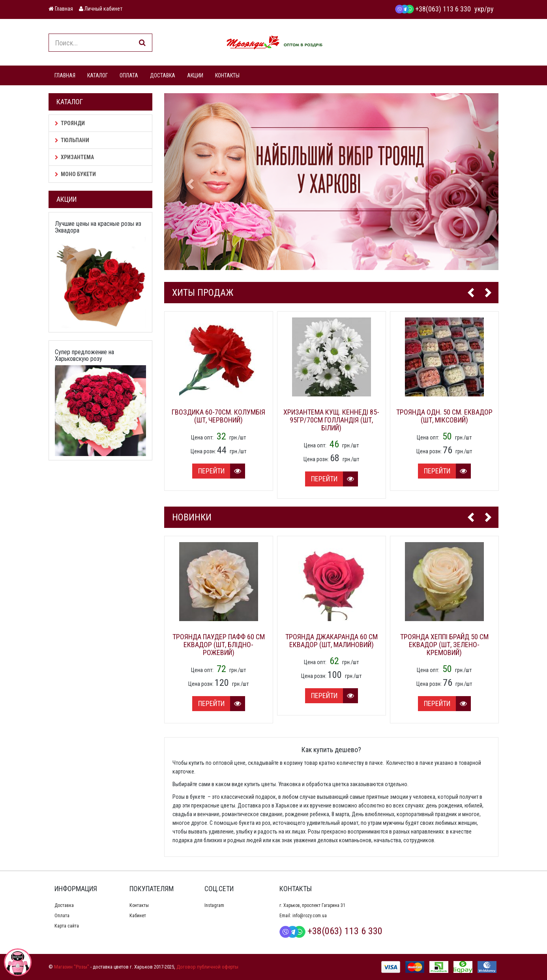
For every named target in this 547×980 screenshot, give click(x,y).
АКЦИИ (195, 75)
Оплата (62, 916)
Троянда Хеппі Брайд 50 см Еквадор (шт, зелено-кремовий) (444, 645)
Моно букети (75, 174)
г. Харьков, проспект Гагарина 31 (312, 905)
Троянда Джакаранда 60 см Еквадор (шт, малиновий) (332, 641)
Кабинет (138, 916)
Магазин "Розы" (72, 967)
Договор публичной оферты (207, 967)
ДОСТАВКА (163, 75)
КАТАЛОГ (97, 75)
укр (479, 9)
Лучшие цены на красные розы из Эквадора (98, 227)
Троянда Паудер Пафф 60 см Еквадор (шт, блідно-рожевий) (219, 645)
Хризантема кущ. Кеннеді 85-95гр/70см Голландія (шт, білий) (331, 420)
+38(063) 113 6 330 (433, 9)
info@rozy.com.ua (310, 916)
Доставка (64, 905)
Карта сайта (67, 926)
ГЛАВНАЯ (65, 75)
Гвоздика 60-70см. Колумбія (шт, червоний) (218, 416)
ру (490, 9)
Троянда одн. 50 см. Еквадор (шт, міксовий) (444, 416)
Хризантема (74, 157)
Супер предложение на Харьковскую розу (84, 356)
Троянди (70, 123)
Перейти (222, 471)
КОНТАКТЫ (227, 75)
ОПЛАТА (129, 75)
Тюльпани (72, 140)
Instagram (214, 905)
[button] (189, 182)
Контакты (139, 905)
